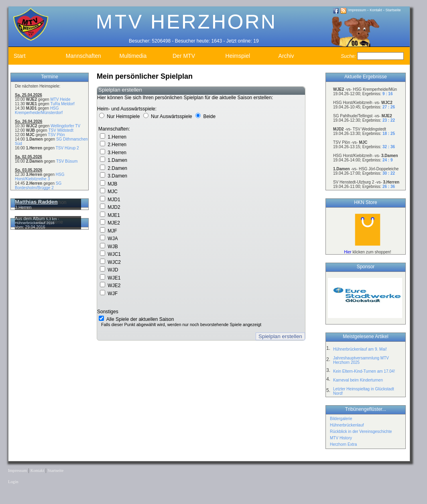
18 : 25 (389, 134)
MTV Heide (60, 99)
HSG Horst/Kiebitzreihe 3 (40, 177)
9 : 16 (388, 94)
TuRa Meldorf (62, 104)
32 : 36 (389, 147)
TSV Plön (56, 135)
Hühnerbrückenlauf (347, 425)
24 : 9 (388, 160)
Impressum (357, 10)
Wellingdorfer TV (65, 126)
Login (13, 482)
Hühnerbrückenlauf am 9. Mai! (360, 349)
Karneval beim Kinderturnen (358, 380)
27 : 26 (389, 107)
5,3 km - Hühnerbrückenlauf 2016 (37, 221)
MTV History (341, 438)
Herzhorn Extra (343, 444)
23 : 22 (389, 120)
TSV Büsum (67, 161)
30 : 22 (389, 173)
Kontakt (376, 10)
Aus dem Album (31, 218)
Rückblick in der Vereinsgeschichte (361, 432)
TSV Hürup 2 (67, 148)
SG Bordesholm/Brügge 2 (38, 186)
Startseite (393, 10)
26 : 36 (389, 187)
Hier (348, 252)
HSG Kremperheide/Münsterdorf (39, 110)
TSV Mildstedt (61, 130)
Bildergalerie (341, 419)
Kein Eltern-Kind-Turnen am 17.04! (364, 371)
